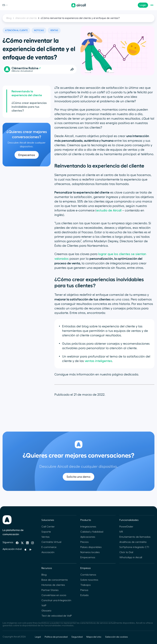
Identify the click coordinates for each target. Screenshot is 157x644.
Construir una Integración (56, 600)
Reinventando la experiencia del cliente (27, 93)
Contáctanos (88, 575)
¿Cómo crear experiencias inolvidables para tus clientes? (29, 107)
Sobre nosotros (89, 580)
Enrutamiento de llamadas (135, 537)
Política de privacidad (56, 637)
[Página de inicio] (79, 5)
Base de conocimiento (55, 580)
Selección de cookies (117, 637)
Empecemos (27, 155)
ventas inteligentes (98, 361)
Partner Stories (50, 590)
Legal (38, 637)
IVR (121, 532)
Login (143, 5)
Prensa (84, 590)
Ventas (54, 30)
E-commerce (49, 547)
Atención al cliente (26, 18)
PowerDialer (126, 527)
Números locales (90, 552)
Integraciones (88, 527)
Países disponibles (91, 547)
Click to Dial (126, 552)
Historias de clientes (53, 585)
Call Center (48, 527)
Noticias (39, 30)
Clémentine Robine (26, 68)
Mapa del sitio (94, 637)
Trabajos (86, 585)
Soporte (46, 532)
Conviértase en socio (54, 595)
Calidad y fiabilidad (92, 532)
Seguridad (77, 637)
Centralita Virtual (51, 542)
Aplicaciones (88, 537)
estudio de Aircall (109, 210)
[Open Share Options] (72, 69)
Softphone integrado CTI (134, 547)
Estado (85, 595)
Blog (9, 18)
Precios (85, 542)
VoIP (44, 606)
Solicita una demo (78, 481)
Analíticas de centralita (133, 542)
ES (5, 5)
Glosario (46, 611)
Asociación (48, 552)
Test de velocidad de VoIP (57, 616)
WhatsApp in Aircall (131, 557)
